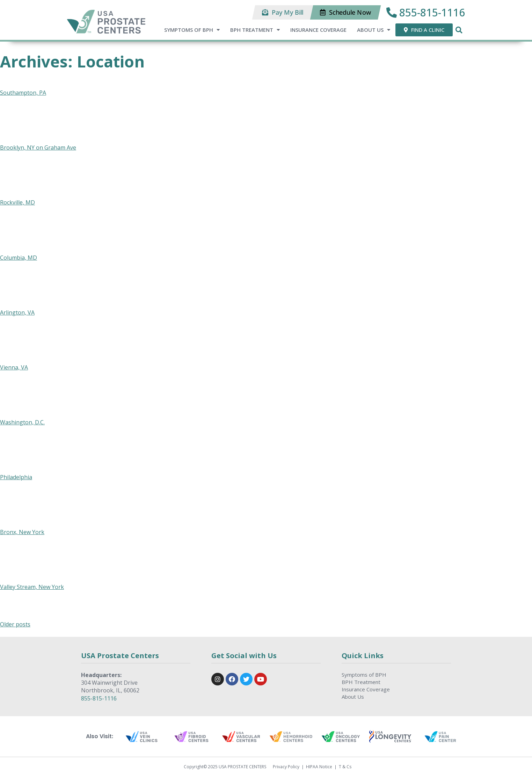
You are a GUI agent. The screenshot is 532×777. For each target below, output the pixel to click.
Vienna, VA (14, 367)
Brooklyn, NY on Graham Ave (38, 148)
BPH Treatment (255, 30)
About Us (374, 30)
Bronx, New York (22, 532)
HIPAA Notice (319, 767)
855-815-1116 (99, 698)
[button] (283, 12)
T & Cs (345, 767)
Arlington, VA (17, 312)
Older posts (15, 624)
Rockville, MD (17, 202)
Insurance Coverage (318, 30)
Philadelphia (16, 477)
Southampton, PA (23, 93)
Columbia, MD (19, 258)
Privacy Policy (286, 767)
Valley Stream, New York (32, 587)
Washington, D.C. (22, 422)
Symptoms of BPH (192, 30)
